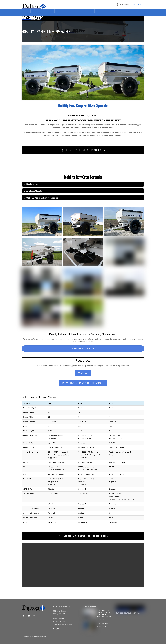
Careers (100, 11)
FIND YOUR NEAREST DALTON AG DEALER (83, 150)
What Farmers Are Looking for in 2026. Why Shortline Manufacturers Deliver (104, 613)
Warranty (61, 11)
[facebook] (24, 615)
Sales (110, 11)
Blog (26, 14)
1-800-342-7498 (139, 4)
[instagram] (34, 615)
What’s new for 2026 (104, 623)
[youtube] (29, 615)
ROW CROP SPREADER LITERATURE (83, 383)
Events (89, 11)
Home (26, 11)
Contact (121, 11)
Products (37, 11)
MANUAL (83, 373)
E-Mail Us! (57, 629)
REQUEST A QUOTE (83, 349)
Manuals (49, 11)
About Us (132, 11)
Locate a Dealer (76, 11)
